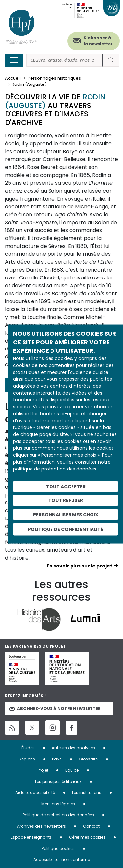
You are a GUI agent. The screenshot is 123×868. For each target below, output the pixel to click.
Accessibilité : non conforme (62, 860)
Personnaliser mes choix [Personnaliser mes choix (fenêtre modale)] (66, 515)
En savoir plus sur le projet (79, 566)
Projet (43, 770)
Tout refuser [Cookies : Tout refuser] (66, 500)
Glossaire (88, 759)
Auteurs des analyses (73, 748)
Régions (27, 759)
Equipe (72, 770)
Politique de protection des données (58, 815)
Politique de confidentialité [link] (66, 529)
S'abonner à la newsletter (98, 41)
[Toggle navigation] (14, 60)
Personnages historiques (54, 78)
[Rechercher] (64, 60)
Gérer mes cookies (87, 837)
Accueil (13, 78)
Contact (91, 826)
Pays (57, 759)
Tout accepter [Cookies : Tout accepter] (66, 486)
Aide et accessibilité (35, 793)
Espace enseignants (31, 837)
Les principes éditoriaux (58, 781)
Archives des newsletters (41, 826)
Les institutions (87, 793)
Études (28, 748)
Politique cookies (58, 848)
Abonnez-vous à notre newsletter (55, 708)
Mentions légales (58, 804)
